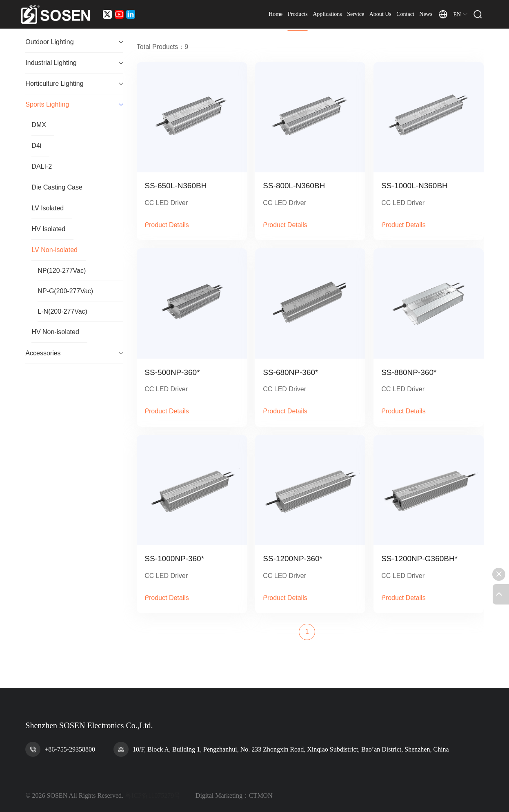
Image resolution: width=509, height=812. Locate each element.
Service (372, 16)
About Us (396, 16)
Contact (422, 16)
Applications (344, 16)
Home (292, 16)
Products (314, 16)
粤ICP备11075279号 (153, 795)
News (442, 16)
